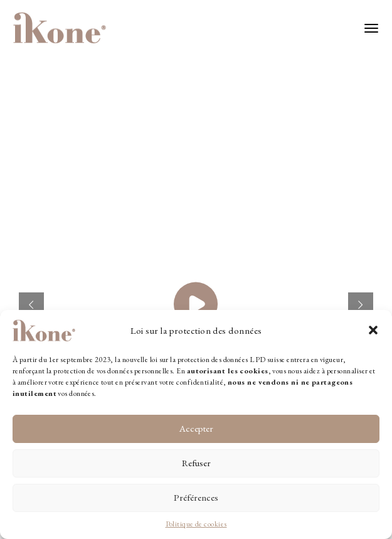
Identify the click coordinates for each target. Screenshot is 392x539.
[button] (373, 330)
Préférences (196, 497)
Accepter (196, 428)
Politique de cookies (196, 524)
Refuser (196, 463)
